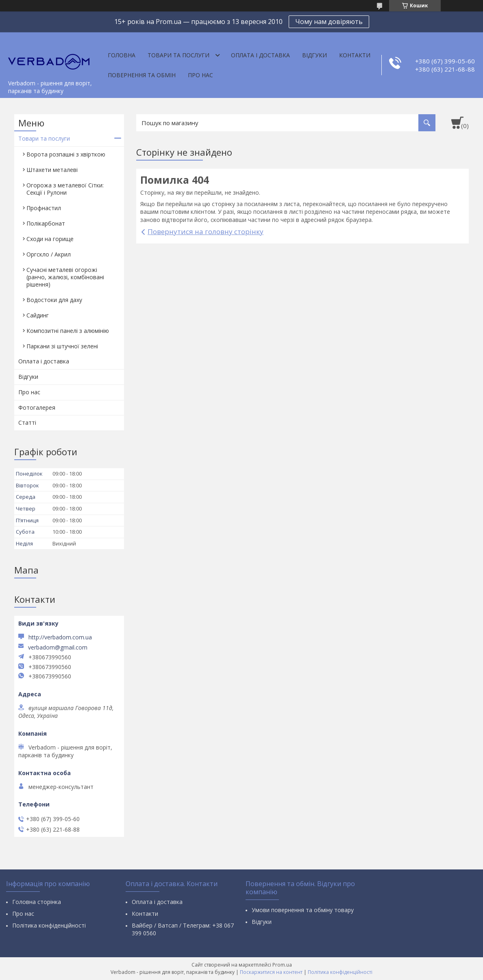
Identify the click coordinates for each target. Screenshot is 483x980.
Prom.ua (282, 965)
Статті (27, 423)
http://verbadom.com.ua (60, 637)
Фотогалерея (37, 407)
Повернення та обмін (142, 75)
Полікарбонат (46, 223)
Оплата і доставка (260, 55)
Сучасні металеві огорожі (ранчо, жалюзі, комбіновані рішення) (65, 277)
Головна (122, 55)
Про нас (200, 75)
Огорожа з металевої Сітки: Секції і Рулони (65, 189)
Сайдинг (38, 315)
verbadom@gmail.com (58, 648)
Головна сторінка (37, 902)
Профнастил (44, 208)
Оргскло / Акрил (49, 254)
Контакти (355, 55)
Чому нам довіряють (329, 22)
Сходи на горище (50, 239)
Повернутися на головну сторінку (206, 231)
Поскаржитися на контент (271, 972)
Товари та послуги (178, 55)
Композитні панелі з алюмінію (68, 331)
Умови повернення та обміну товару (303, 910)
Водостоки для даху (54, 300)
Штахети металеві (52, 170)
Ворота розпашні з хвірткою (66, 154)
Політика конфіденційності (49, 925)
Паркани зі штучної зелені (62, 346)
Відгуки (314, 55)
